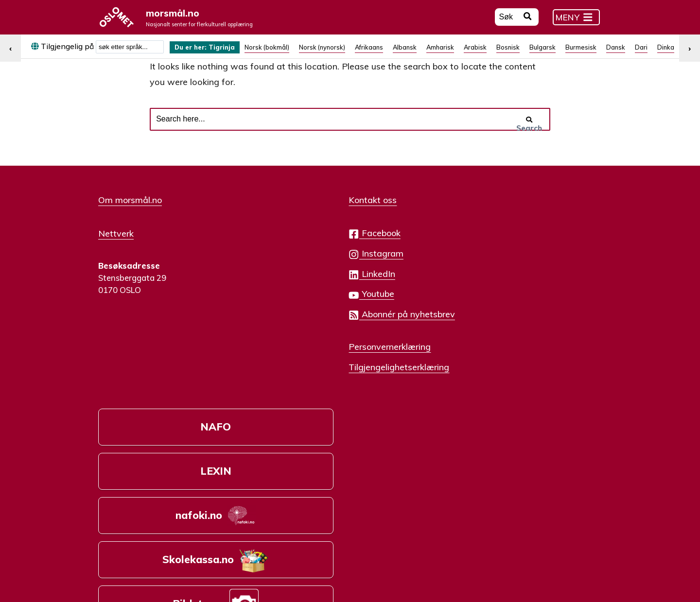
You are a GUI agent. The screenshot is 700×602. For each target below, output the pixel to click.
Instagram (299, 269)
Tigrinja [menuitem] (231, 53)
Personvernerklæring (313, 362)
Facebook (298, 249)
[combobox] (130, 52)
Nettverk (116, 248)
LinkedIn (295, 290)
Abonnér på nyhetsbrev (325, 330)
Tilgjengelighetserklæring (323, 382)
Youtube (295, 310)
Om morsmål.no (130, 216)
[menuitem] (210, 53)
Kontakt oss (296, 216)
